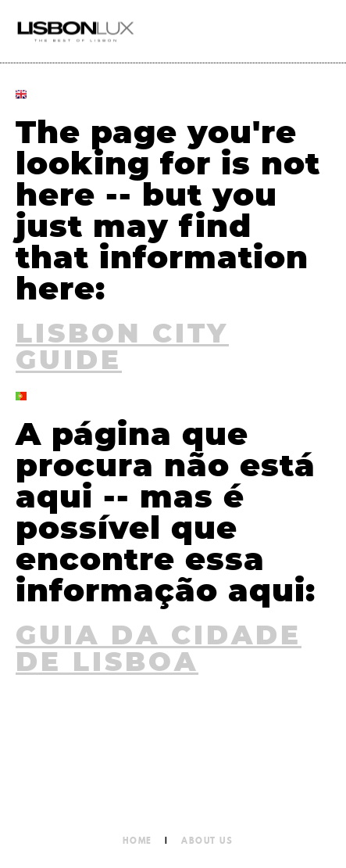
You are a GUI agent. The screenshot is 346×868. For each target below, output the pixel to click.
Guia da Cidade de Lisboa (159, 650)
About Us (207, 841)
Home (137, 841)
